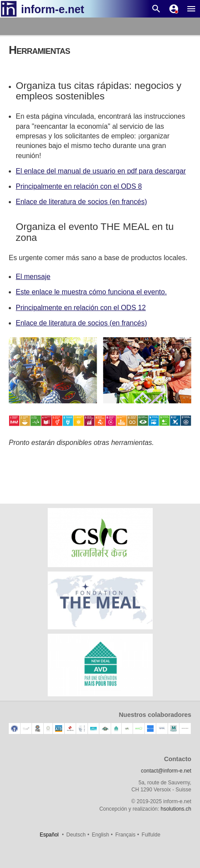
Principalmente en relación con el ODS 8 (79, 186)
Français (125, 835)
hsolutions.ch (176, 809)
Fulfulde (151, 835)
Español (49, 835)
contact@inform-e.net (166, 771)
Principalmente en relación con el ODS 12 (81, 308)
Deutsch (76, 835)
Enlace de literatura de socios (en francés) (81, 202)
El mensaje (33, 277)
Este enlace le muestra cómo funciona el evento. (91, 292)
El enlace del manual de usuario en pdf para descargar (101, 171)
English (100, 835)
